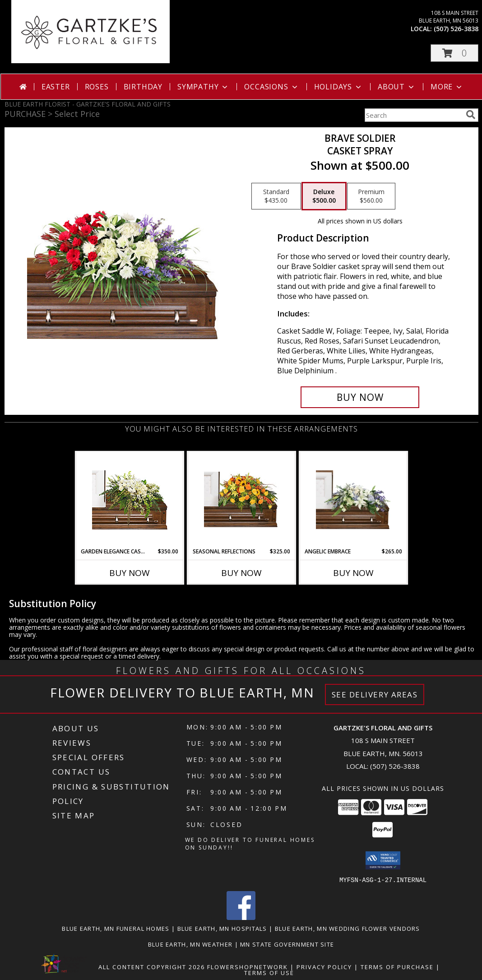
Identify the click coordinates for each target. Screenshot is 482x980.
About (397, 87)
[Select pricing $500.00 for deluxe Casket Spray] (324, 196)
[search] (471, 115)
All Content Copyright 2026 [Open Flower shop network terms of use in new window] (152, 966)
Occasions (271, 87)
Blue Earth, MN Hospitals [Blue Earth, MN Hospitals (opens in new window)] (222, 928)
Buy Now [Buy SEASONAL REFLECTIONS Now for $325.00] (241, 573)
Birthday (143, 87)
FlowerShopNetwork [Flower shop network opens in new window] (248, 966)
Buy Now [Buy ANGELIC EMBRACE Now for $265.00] (353, 573)
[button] (454, 53)
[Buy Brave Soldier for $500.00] (360, 397)
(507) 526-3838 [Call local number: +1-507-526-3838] (456, 29)
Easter (56, 87)
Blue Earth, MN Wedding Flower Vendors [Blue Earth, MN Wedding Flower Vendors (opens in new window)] (348, 928)
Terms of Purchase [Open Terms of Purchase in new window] (397, 966)
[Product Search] (413, 115)
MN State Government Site (287, 944)
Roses (97, 87)
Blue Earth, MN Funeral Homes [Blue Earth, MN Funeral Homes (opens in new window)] (116, 928)
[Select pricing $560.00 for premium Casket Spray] (371, 196)
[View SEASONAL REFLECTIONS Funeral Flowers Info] (242, 500)
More (447, 87)
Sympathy (203, 87)
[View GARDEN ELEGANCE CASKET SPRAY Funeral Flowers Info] (130, 500)
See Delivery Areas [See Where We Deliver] (375, 694)
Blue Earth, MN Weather (190, 944)
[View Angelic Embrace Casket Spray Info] (354, 500)
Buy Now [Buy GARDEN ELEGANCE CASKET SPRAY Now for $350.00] (130, 573)
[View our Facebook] (241, 917)
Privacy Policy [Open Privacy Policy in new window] (324, 966)
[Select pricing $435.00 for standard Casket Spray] (276, 196)
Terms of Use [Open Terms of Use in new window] (269, 972)
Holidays (338, 87)
